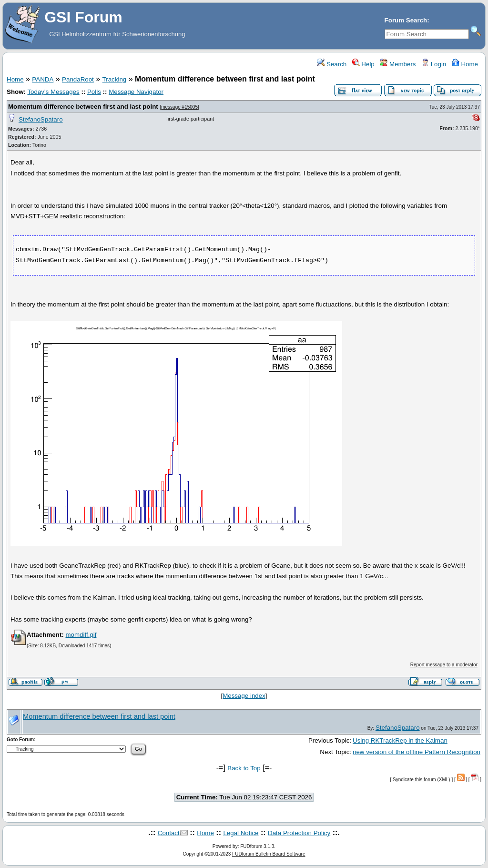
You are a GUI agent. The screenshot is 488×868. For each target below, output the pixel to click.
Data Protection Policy (299, 833)
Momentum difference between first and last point (83, 107)
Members (398, 64)
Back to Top (244, 768)
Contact (169, 833)
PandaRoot (78, 79)
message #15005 (179, 107)
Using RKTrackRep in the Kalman (400, 740)
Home (465, 64)
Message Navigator (136, 92)
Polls (94, 92)
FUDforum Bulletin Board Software (269, 854)
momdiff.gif (81, 635)
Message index (244, 696)
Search (332, 64)
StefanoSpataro (41, 119)
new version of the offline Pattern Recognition (417, 752)
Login (434, 64)
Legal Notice (241, 833)
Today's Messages (53, 92)
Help (363, 64)
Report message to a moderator (444, 665)
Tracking (115, 79)
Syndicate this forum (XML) (422, 780)
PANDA (43, 79)
